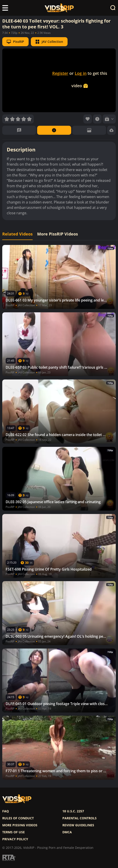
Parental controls (79, 818)
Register (60, 73)
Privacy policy (15, 839)
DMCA (67, 832)
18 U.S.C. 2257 (73, 811)
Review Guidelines (78, 825)
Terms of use (14, 832)
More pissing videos (20, 825)
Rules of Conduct (18, 818)
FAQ (6, 811)
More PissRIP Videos (58, 234)
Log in (81, 73)
